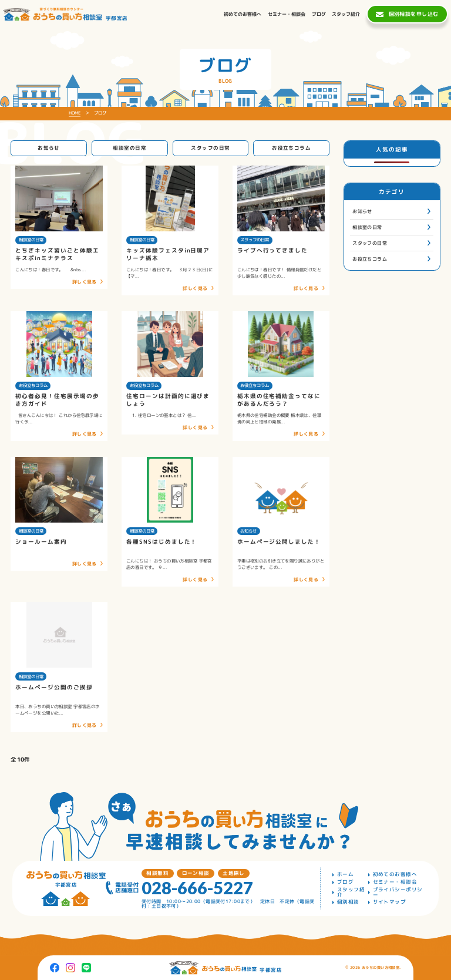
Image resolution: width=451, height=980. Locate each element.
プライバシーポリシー (398, 892)
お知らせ (49, 148)
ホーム (345, 875)
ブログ (345, 882)
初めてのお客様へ (395, 875)
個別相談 (348, 902)
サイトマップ (390, 902)
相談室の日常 (129, 148)
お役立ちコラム (291, 148)
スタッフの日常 (210, 148)
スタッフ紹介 (351, 892)
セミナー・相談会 (395, 882)
